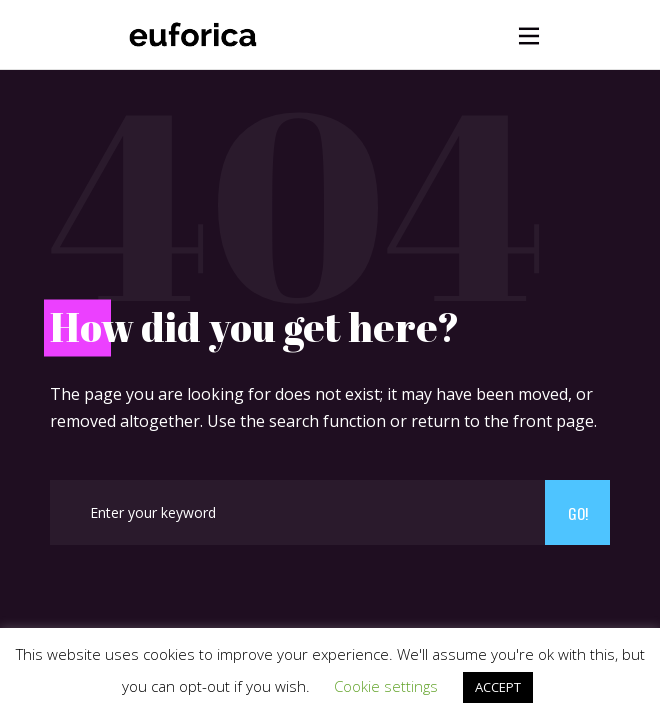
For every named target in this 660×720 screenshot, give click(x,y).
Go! (578, 513)
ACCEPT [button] (498, 687)
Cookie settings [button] (386, 686)
